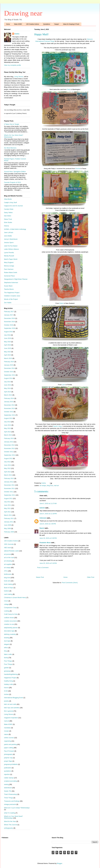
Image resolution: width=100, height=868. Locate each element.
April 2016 (7, 345)
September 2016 (10, 328)
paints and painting (10, 744)
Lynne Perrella (9, 253)
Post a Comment (43, 568)
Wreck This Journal (11, 825)
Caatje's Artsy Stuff (10, 202)
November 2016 (9, 322)
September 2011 (10, 495)
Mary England (9, 262)
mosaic (6, 731)
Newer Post (40, 577)
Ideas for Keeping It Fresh (71, 24)
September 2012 (10, 455)
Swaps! (57, 24)
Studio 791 (8, 791)
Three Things (8, 798)
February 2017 (9, 312)
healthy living (8, 681)
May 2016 (7, 342)
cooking (7, 611)
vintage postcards (10, 804)
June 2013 (8, 425)
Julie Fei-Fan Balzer (11, 246)
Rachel (78, 169)
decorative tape (9, 631)
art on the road (9, 557)
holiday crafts (9, 684)
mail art (56, 486)
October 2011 (9, 492)
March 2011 (8, 515)
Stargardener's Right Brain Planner (16, 279)
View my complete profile (12, 65)
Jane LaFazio (9, 232)
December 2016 (9, 318)
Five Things (8, 661)
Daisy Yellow (8, 213)
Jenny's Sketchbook (11, 239)
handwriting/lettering (11, 674)
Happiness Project (10, 678)
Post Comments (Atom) (70, 583)
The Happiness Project (12, 293)
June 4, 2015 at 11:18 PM (48, 514)
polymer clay (8, 758)
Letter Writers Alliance (11, 249)
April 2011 (7, 512)
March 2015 (8, 358)
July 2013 (7, 422)
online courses (9, 738)
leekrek (42, 508)
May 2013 (7, 428)
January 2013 (9, 442)
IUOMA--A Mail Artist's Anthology (15, 229)
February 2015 (9, 362)
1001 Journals (9, 544)
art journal (7, 554)
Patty (69, 89)
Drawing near (23, 13)
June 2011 (8, 505)
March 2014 (8, 395)
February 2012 (9, 478)
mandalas (7, 728)
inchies (6, 694)
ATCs (6, 571)
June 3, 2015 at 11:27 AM (48, 503)
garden (6, 668)
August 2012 (8, 458)
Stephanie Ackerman (11, 283)
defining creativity (10, 634)
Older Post (91, 577)
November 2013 (9, 408)
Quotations (47, 24)
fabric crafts (8, 654)
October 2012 (9, 452)
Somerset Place (9, 276)
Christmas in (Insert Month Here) (15, 598)
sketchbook (8, 788)
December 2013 (9, 405)
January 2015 (9, 365)
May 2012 (7, 468)
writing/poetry (9, 828)
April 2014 (7, 392)
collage (6, 604)
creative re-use (9, 624)
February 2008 (9, 532)
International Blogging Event (14, 698)
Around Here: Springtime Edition (15, 172)
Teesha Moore (9, 289)
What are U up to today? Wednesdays (17, 808)
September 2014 (10, 375)
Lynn (64, 385)
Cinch (6, 601)
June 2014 (8, 385)
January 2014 (9, 402)
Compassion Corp (10, 608)
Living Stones (19, 77)
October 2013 (9, 412)
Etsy (6, 651)
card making (8, 594)
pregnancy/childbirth (11, 764)
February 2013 (9, 438)
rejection (7, 774)
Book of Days (9, 588)
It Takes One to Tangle (12, 124)
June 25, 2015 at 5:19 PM (48, 563)
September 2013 (10, 415)
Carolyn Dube (9, 209)
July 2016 (7, 335)
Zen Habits (8, 303)
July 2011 (7, 502)
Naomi (42, 528)
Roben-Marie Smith (11, 272)
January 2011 (9, 522)
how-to (6, 688)
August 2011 (8, 498)
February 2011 (9, 518)
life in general (9, 711)
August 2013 (8, 418)
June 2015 (8, 348)
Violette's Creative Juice (12, 296)
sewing (6, 784)
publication (8, 768)
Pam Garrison (9, 269)
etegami (7, 644)
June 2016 (8, 338)
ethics (6, 648)
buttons (7, 591)
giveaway (7, 671)
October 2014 (9, 372)
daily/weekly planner (11, 628)
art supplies (8, 564)
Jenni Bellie (8, 236)
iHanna (6, 226)
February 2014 (9, 398)
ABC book (7, 548)
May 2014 (7, 388)
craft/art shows (9, 618)
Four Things (8, 664)
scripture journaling (10, 781)
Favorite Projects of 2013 (12, 182)
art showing (8, 561)
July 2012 (7, 462)
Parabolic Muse (45, 543)
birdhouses (8, 574)
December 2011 (9, 485)
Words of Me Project (11, 299)
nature (6, 734)
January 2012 (9, 482)
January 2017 (9, 315)
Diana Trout (8, 219)
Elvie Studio (8, 222)
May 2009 (7, 528)
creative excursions (11, 621)
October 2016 (9, 325)
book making (8, 584)
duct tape (7, 641)
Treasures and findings (12, 801)
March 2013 (8, 435)
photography (8, 754)
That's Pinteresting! (11, 794)
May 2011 (7, 508)
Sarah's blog (57, 426)
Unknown (43, 518)
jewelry (6, 701)
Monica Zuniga (9, 266)
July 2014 (7, 382)
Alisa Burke (8, 199)
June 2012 (8, 465)
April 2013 (7, 432)
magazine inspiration (11, 718)
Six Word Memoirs (10, 148)
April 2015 (7, 355)
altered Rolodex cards (11, 551)
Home (8, 24)
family (6, 658)
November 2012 (9, 448)
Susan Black (8, 286)
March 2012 (8, 475)
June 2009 (8, 525)
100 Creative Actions (33, 24)
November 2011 (9, 488)
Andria (17, 34)
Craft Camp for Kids (11, 614)
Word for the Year (10, 821)
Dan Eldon (8, 216)
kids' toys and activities (12, 708)
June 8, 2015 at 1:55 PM (48, 524)
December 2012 (9, 445)
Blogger (60, 863)
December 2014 (9, 368)
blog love (50, 486)
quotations (8, 771)
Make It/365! (18, 24)
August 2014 (8, 378)
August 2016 (8, 332)
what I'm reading (10, 813)
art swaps (43, 486)
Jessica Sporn (9, 242)
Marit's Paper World (11, 259)
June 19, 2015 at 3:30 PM (48, 538)
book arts (7, 581)
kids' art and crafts (10, 704)
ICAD (6, 691)
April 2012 (7, 472)
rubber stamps (9, 778)
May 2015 (7, 352)
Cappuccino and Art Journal (13, 206)
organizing (8, 741)
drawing (7, 638)
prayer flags (8, 761)
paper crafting (9, 748)
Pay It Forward (9, 751)
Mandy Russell (9, 256)
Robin (61, 303)
